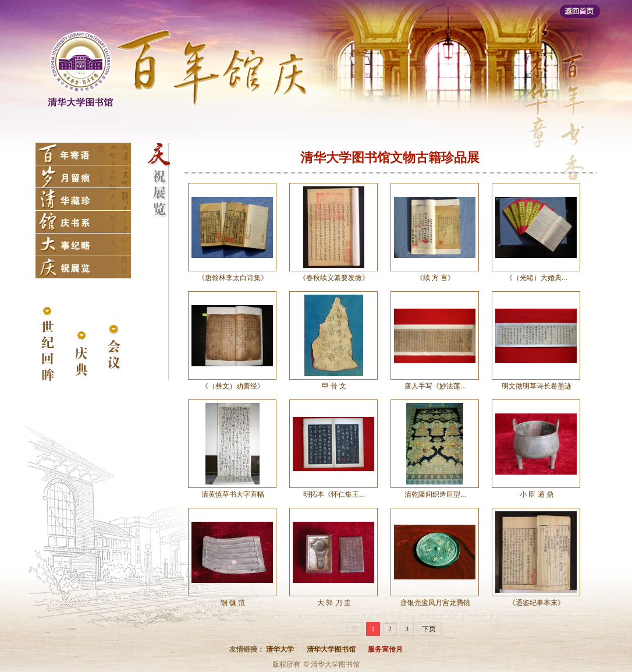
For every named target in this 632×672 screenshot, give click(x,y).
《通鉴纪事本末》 (537, 603)
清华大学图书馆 (331, 649)
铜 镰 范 (233, 603)
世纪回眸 (48, 345)
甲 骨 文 (334, 386)
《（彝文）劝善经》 (233, 386)
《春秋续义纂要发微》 (334, 278)
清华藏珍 (83, 199)
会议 (114, 349)
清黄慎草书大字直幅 (233, 494)
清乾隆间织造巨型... (435, 494)
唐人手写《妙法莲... (435, 386)
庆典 (81, 354)
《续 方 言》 (436, 278)
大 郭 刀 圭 (334, 603)
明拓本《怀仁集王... (334, 494)
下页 (429, 629)
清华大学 (280, 649)
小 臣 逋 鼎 (537, 494)
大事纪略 (83, 245)
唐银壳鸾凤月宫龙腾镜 (435, 603)
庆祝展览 (83, 267)
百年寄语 (83, 154)
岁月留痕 (83, 176)
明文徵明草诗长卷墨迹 (537, 386)
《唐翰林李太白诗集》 (233, 278)
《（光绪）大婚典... (537, 278)
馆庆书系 (83, 222)
